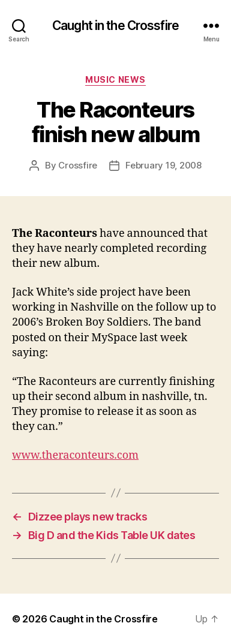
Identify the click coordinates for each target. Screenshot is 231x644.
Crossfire (78, 165)
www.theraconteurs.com (75, 455)
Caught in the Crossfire (115, 25)
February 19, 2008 (163, 165)
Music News (115, 79)
